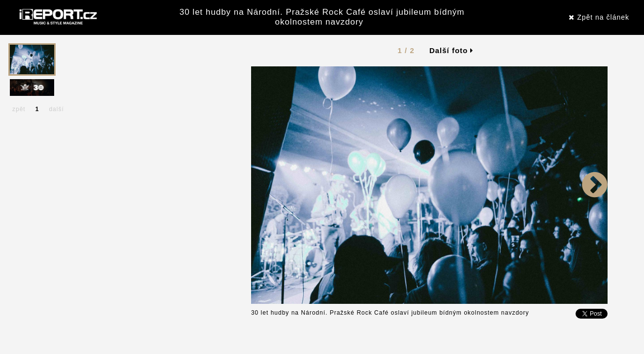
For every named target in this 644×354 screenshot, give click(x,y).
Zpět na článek (599, 17)
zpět (19, 109)
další (56, 109)
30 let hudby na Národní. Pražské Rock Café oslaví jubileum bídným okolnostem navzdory (322, 17)
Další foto (451, 50)
